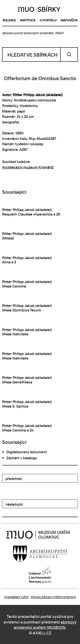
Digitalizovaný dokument (27, 452)
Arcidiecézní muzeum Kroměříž (28, 167)
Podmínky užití (16, 597)
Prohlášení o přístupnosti (53, 597)
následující (14, 504)
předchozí (14, 478)
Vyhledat (69, 54)
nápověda (69, 20)
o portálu (48, 20)
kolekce (9, 20)
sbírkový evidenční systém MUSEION (45, 624)
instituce (28, 20)
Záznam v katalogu (22, 458)
